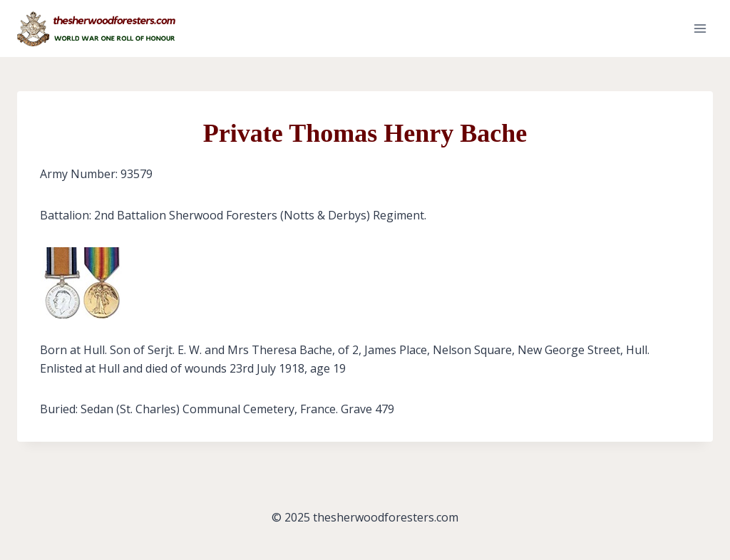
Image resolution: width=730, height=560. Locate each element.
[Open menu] (700, 28)
